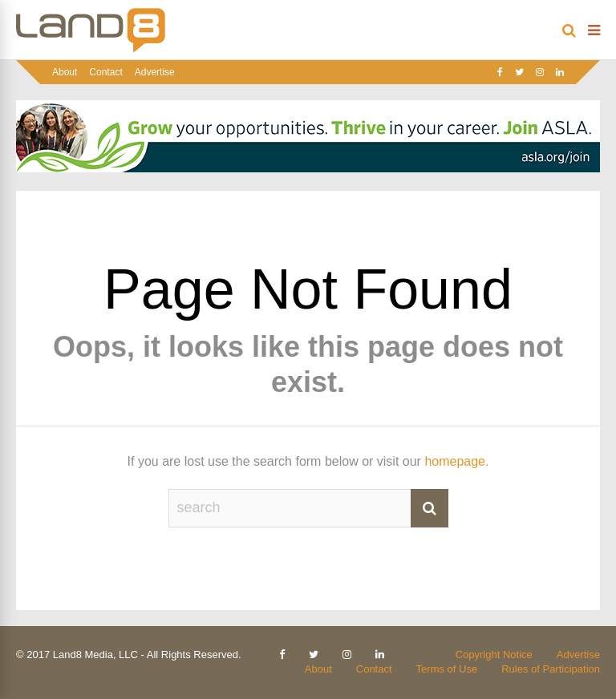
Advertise (155, 72)
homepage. (456, 461)
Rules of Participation (551, 669)
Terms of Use (447, 669)
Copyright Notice (494, 655)
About (65, 72)
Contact (105, 72)
